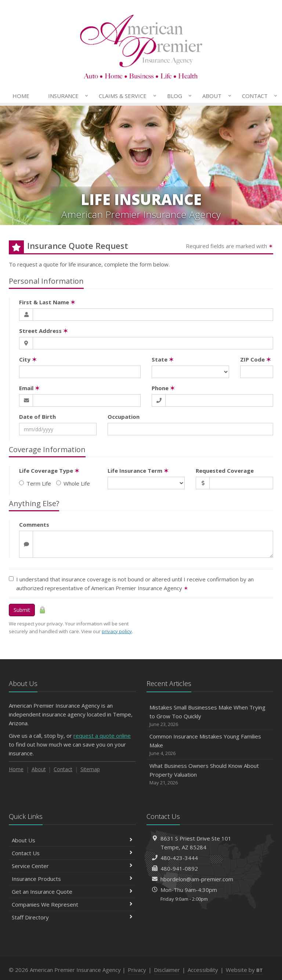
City (28, 359)
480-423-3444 (179, 858)
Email (29, 388)
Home (21, 96)
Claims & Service (126, 96)
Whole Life (73, 483)
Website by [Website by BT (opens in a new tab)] (244, 970)
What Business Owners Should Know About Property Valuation (210, 774)
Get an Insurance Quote (72, 892)
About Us (72, 840)
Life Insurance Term (138, 471)
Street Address (44, 331)
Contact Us (72, 853)
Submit (22, 610)
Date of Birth (37, 417)
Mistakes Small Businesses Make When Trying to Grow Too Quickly (210, 716)
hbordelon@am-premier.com (197, 879)
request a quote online (102, 736)
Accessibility (203, 970)
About (215, 96)
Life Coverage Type (49, 471)
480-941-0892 (179, 868)
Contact (258, 96)
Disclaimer (167, 970)
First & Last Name (47, 302)
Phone (163, 388)
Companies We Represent (72, 904)
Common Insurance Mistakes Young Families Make (210, 745)
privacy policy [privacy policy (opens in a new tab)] (117, 631)
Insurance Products (72, 879)
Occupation (124, 417)
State (163, 359)
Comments (34, 525)
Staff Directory (72, 917)
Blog (178, 96)
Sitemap (90, 769)
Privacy (137, 970)
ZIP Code (256, 359)
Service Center (72, 866)
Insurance (67, 96)
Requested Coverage (225, 471)
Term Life (35, 483)
